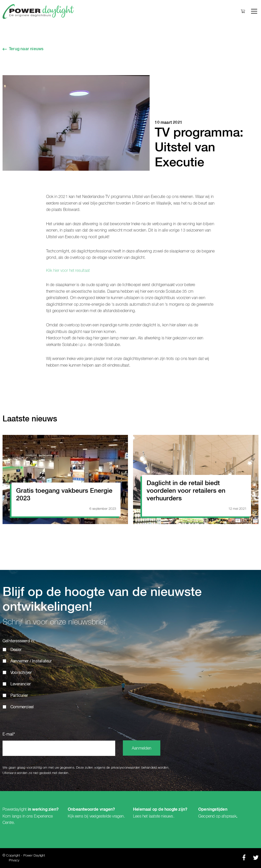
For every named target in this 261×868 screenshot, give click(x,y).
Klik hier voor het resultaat (68, 271)
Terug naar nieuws (26, 49)
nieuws (167, 816)
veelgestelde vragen (107, 816)
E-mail (9, 735)
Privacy (14, 860)
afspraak (229, 816)
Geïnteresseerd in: (19, 641)
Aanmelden (142, 749)
